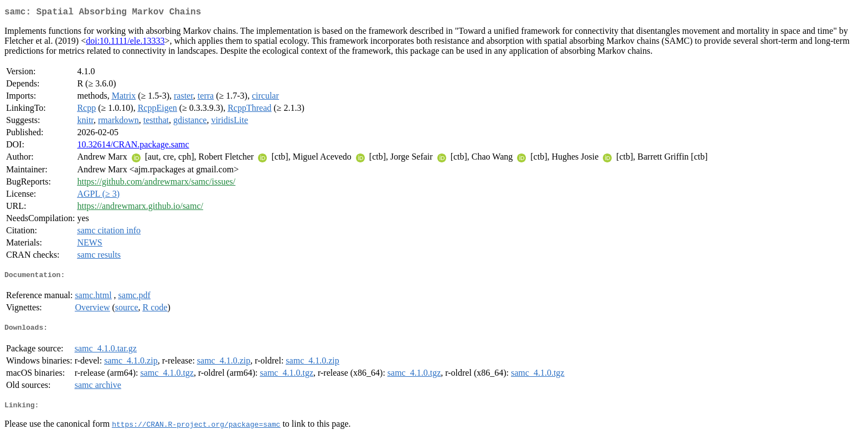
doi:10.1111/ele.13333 (125, 43)
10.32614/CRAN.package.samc (133, 147)
